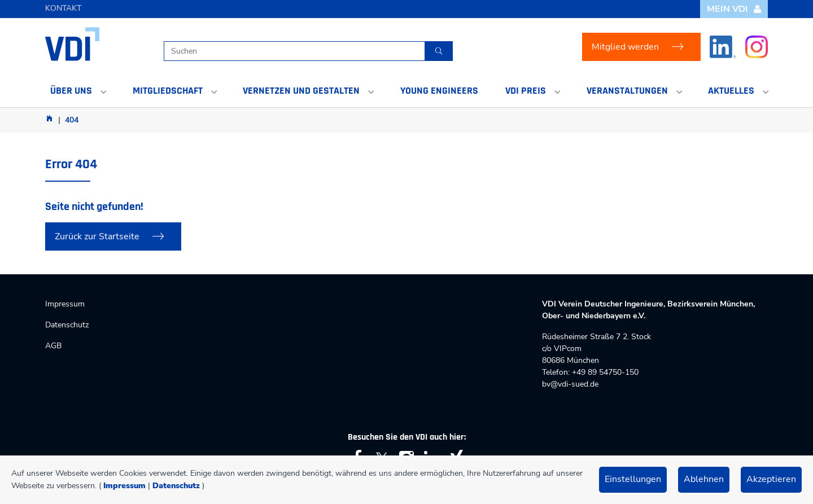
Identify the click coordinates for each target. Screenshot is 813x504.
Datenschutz (176, 486)
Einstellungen (633, 479)
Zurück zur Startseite (97, 236)
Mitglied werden (625, 47)
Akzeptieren (771, 479)
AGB (53, 346)
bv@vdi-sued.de (570, 384)
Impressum (124, 486)
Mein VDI (734, 9)
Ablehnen (704, 479)
